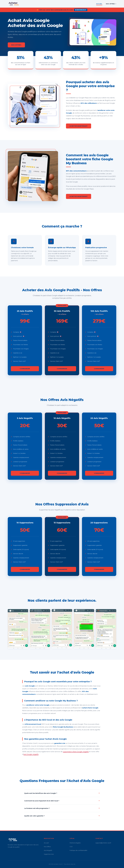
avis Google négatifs (31, 754)
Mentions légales (75, 843)
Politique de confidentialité (78, 850)
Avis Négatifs (48, 850)
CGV (71, 847)
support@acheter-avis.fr (103, 843)
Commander (25, 372)
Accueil (99, 4)
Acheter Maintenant (79, 126)
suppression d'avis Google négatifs (76, 752)
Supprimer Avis (49, 854)
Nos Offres (111, 4)
